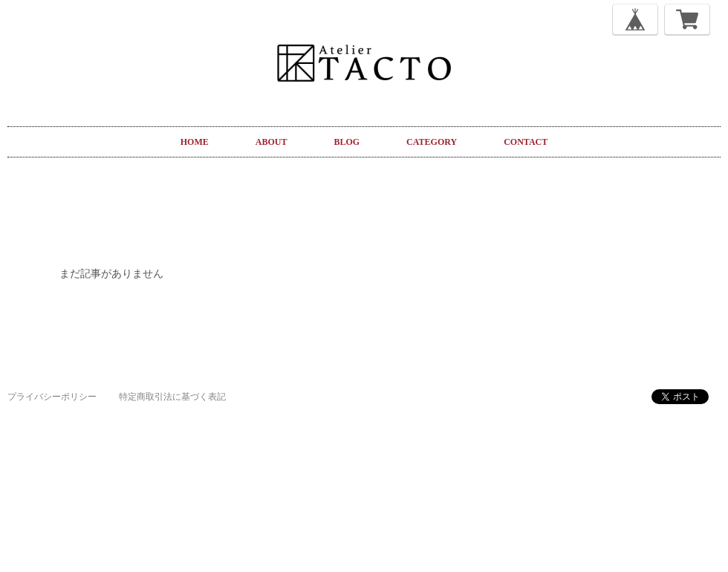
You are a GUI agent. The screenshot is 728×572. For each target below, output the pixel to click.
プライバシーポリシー (52, 397)
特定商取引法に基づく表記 (172, 397)
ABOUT (272, 142)
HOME (195, 142)
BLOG (347, 142)
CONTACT (526, 142)
